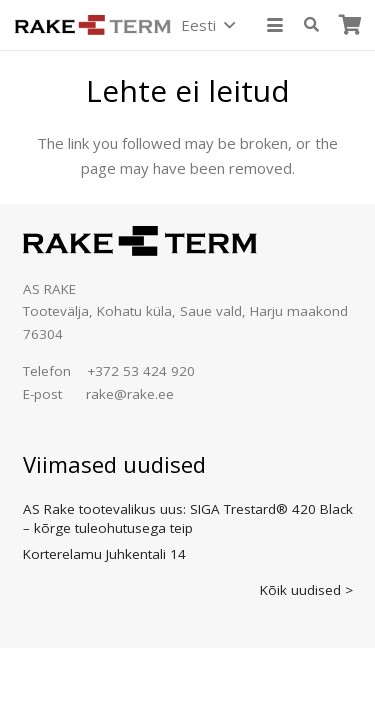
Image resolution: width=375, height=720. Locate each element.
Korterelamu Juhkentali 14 (104, 554)
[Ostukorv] (350, 25)
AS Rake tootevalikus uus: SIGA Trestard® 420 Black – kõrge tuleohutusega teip (188, 518)
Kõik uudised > (306, 590)
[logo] (93, 25)
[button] (207, 25)
